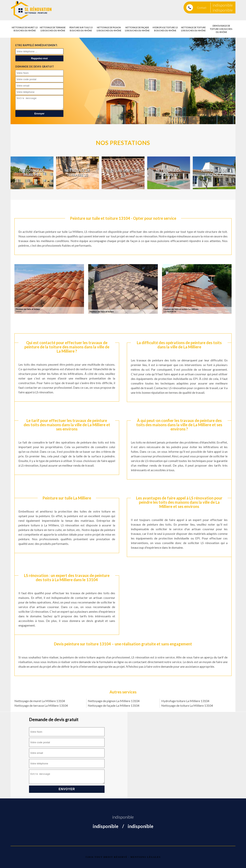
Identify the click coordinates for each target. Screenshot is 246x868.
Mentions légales (146, 857)
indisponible (223, 5)
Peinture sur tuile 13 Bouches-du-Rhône (81, 29)
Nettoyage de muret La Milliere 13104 (40, 701)
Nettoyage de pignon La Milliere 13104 (114, 701)
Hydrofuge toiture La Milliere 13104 (185, 701)
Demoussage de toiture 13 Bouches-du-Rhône (221, 29)
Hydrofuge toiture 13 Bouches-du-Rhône (165, 29)
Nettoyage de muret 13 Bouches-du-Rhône (25, 29)
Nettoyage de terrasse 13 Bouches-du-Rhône (53, 29)
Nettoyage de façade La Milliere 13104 (114, 705)
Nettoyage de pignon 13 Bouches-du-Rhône (109, 29)
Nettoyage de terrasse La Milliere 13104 (41, 705)
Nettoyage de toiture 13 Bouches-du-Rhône (193, 29)
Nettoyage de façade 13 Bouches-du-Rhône (137, 29)
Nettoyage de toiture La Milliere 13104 (187, 705)
